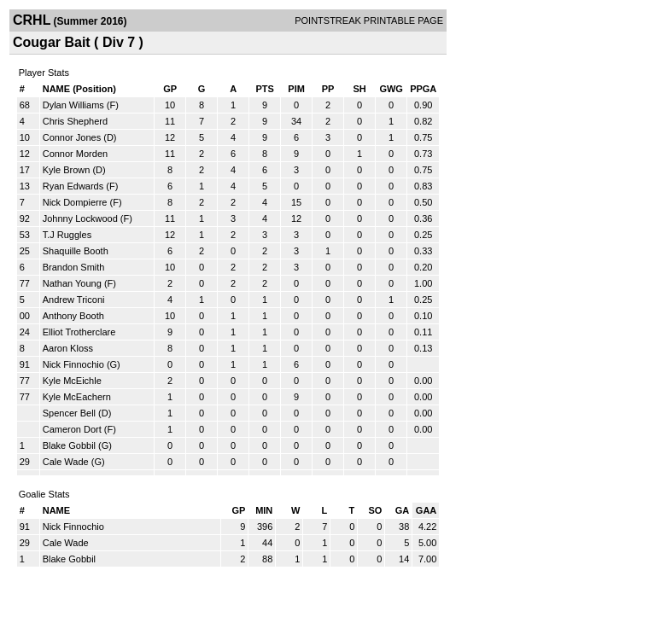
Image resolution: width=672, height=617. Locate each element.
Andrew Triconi (74, 300)
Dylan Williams (73, 105)
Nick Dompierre (75, 202)
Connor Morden (75, 154)
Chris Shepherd (75, 121)
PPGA (423, 89)
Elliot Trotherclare (79, 332)
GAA (426, 510)
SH (359, 89)
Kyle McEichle (72, 381)
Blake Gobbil (69, 445)
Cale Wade (66, 462)
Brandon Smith (74, 267)
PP (328, 89)
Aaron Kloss (68, 348)
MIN (264, 510)
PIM (296, 89)
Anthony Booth (73, 316)
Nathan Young (72, 283)
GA (403, 510)
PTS (264, 89)
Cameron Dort (72, 429)
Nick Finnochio (73, 364)
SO (375, 510)
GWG (391, 89)
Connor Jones (72, 137)
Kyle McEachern (77, 397)
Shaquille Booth (76, 251)
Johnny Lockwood (80, 218)
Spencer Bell (69, 413)
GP (170, 89)
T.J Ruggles (67, 235)
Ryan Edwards (73, 186)
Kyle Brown (67, 170)
